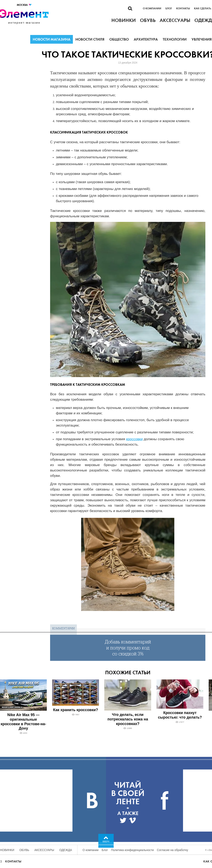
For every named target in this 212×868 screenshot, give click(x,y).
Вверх (106, 842)
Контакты (183, 8)
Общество (119, 39)
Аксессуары (44, 850)
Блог (169, 8)
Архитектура (146, 39)
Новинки (7, 850)
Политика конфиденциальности (132, 850)
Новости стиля (90, 39)
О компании (152, 8)
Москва (24, 5)
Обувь (24, 850)
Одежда (66, 850)
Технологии (175, 39)
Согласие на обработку (173, 850)
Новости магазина (52, 39)
